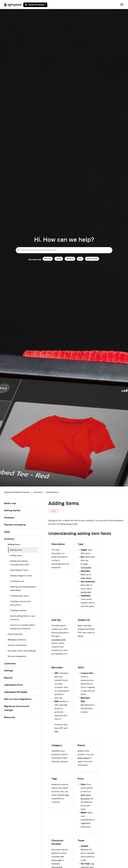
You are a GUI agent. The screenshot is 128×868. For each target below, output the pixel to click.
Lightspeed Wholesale (16, 692)
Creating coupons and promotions (20, 603)
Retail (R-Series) (35, 5)
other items (86, 578)
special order (92, 259)
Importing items (14, 634)
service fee (86, 592)
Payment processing (15, 525)
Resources (10, 717)
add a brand (83, 758)
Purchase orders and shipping (21, 651)
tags (67, 795)
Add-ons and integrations (18, 699)
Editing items (16, 556)
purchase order (59, 640)
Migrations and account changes (17, 708)
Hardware (9, 518)
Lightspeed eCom (13, 685)
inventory (70, 259)
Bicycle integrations (16, 656)
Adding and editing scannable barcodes (20, 563)
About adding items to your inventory (23, 618)
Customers (10, 664)
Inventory (38, 492)
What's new (10, 503)
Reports (8, 678)
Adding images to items (21, 576)
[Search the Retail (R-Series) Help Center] (64, 250)
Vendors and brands (16, 645)
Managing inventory (16, 640)
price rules (56, 860)
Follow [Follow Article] (53, 511)
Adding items (53, 492)
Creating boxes (17, 581)
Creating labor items (20, 596)
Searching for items (19, 570)
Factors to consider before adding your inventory (23, 627)
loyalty (59, 259)
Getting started (12, 511)
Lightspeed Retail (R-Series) (17, 492)
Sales (7, 532)
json (80, 259)
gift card (48, 259)
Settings (8, 671)
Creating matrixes (18, 610)
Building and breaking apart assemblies (23, 589)
